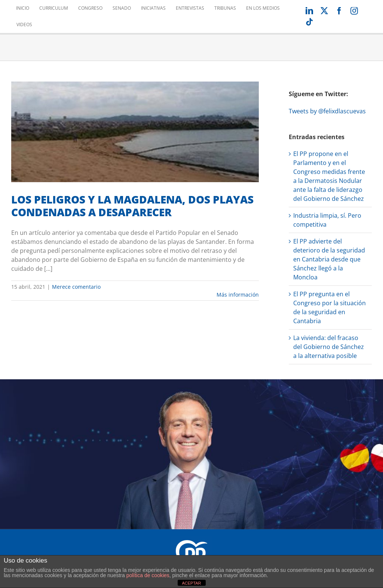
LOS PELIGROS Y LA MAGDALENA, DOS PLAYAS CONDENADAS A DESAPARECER (132, 206)
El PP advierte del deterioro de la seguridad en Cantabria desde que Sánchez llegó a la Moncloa (329, 259)
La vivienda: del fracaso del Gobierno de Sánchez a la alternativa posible (329, 347)
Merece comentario (76, 287)
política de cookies (148, 575)
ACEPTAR (191, 583)
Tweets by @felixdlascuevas (327, 111)
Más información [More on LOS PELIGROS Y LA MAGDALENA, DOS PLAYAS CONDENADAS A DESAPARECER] (238, 295)
